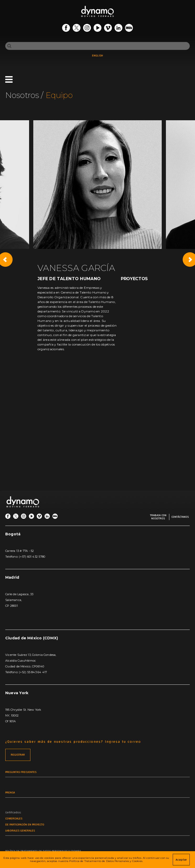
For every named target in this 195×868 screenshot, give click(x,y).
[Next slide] (190, 259)
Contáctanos (180, 517)
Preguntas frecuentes (21, 772)
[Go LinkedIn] (118, 29)
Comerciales (14, 819)
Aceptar (181, 860)
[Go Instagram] (87, 29)
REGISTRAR (18, 755)
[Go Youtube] (97, 29)
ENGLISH (98, 56)
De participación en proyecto (25, 825)
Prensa (10, 793)
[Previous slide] (5, 259)
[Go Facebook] (66, 29)
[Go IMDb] (129, 29)
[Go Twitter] (77, 29)
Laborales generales (20, 831)
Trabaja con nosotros (158, 517)
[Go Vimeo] (108, 29)
